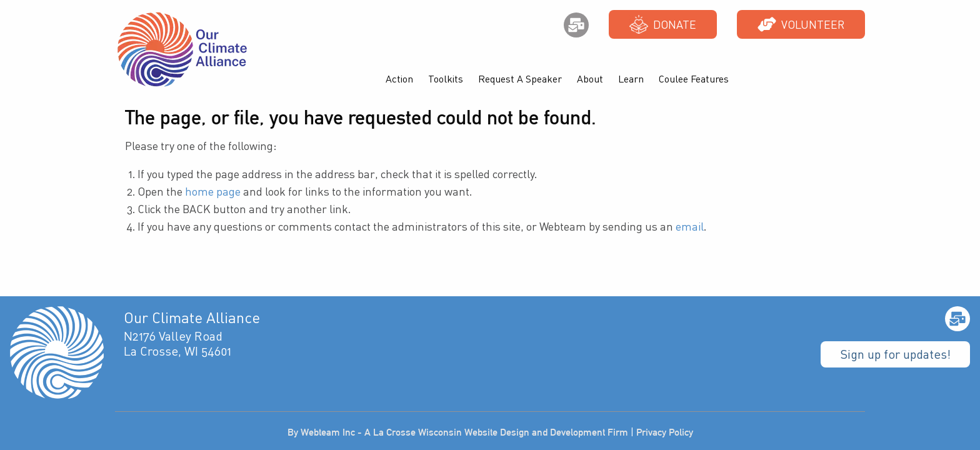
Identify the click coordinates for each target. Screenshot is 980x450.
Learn (631, 79)
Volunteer (801, 24)
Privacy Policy (665, 432)
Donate (663, 24)
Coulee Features (694, 79)
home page (213, 191)
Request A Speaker (520, 79)
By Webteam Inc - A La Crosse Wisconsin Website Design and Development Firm (458, 432)
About (590, 79)
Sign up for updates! (895, 354)
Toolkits (446, 79)
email (690, 226)
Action (399, 79)
